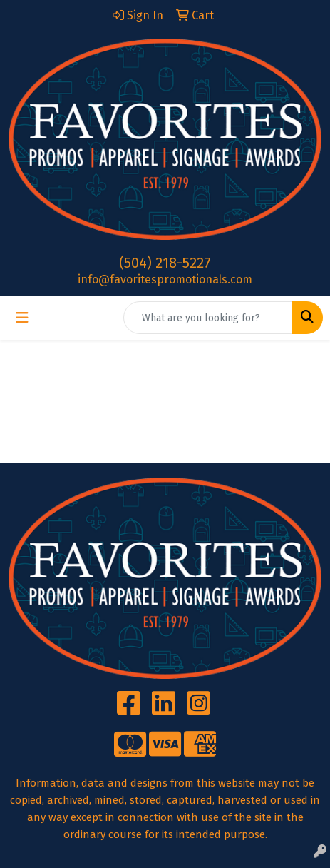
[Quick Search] (208, 318)
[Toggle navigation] (22, 318)
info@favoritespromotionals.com (165, 279)
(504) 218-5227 (165, 263)
